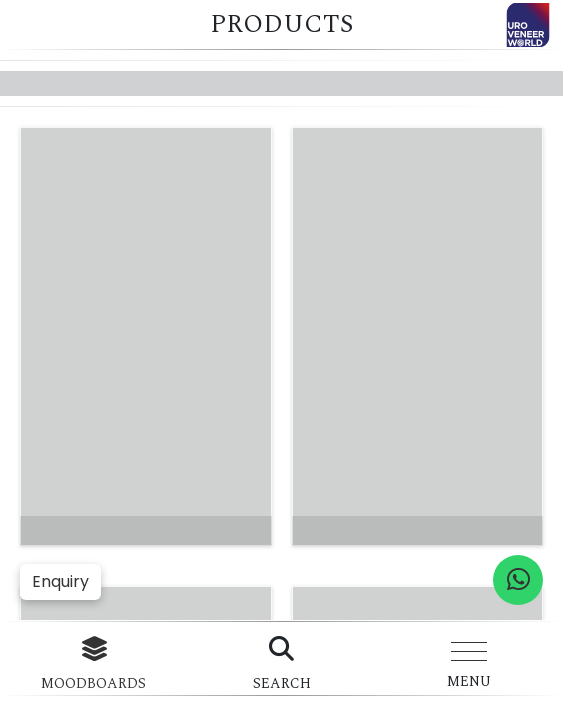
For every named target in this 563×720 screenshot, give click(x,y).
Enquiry (60, 581)
